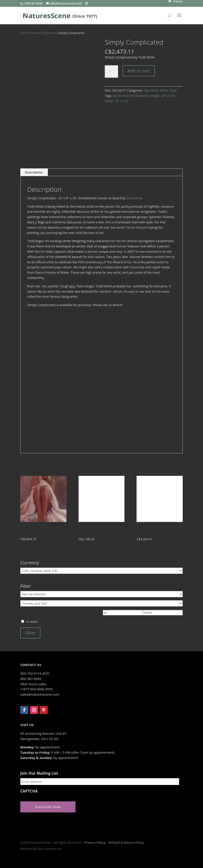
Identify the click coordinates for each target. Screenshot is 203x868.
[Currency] (101, 571)
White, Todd (168, 90)
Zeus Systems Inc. (50, 849)
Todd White (134, 198)
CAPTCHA (29, 791)
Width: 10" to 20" (117, 101)
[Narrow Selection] (101, 594)
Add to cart (139, 71)
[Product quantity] (111, 72)
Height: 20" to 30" (163, 96)
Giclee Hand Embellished (131, 96)
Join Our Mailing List (39, 773)
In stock (32, 622)
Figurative (49, 33)
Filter (30, 633)
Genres (36, 33)
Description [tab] (34, 172)
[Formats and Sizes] (101, 603)
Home (24, 33)
